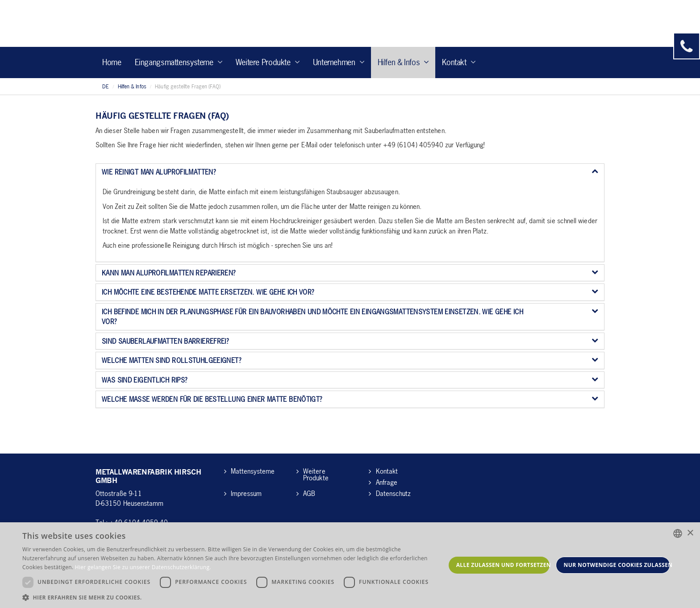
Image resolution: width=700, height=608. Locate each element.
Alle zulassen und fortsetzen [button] (503, 565)
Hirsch (148, 23)
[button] (234, 597)
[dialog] (350, 565)
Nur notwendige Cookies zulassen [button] (617, 565)
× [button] (690, 533)
